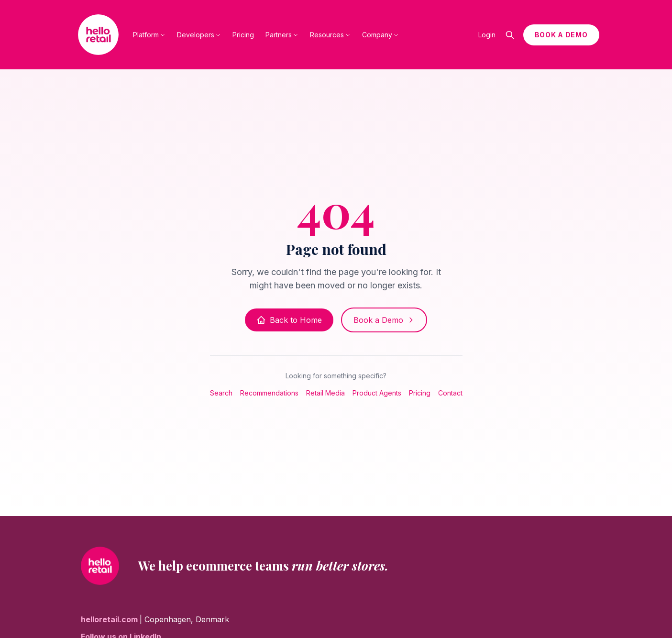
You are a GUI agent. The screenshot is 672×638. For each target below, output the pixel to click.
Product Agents (377, 393)
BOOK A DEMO (561, 35)
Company (380, 35)
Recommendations (269, 393)
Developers (199, 35)
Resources (330, 35)
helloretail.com (110, 619)
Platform (149, 35)
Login (487, 35)
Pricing (243, 35)
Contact (450, 393)
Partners (282, 35)
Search (221, 393)
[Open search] (510, 35)
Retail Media (325, 393)
